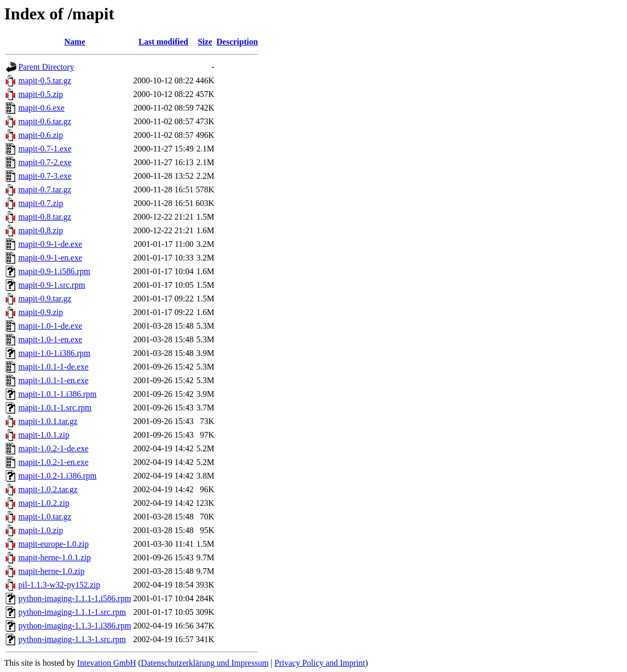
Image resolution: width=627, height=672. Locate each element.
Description (237, 42)
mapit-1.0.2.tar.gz (48, 489)
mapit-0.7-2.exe (45, 162)
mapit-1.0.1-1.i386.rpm (57, 394)
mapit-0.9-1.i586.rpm (54, 271)
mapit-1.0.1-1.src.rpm (55, 408)
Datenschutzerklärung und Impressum (205, 663)
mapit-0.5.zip (41, 94)
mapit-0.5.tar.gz (45, 80)
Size (205, 42)
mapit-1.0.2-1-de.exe (53, 448)
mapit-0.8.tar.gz (45, 217)
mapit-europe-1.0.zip (53, 544)
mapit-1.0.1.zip (44, 435)
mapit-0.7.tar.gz (45, 189)
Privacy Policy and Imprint (320, 663)
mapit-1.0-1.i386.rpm (54, 353)
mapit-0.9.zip (41, 312)
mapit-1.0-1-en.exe (50, 339)
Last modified (163, 42)
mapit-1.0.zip (41, 530)
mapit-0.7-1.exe (45, 149)
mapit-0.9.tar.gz (45, 299)
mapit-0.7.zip (41, 203)
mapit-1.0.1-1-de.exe (53, 367)
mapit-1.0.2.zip (44, 503)
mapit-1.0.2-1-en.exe (53, 462)
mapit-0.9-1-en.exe (50, 258)
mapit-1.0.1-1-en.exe (53, 380)
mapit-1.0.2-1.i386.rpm (57, 476)
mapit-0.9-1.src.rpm (52, 285)
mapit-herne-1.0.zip (51, 571)
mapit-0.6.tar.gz (45, 121)
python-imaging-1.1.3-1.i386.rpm (75, 626)
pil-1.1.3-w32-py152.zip (59, 585)
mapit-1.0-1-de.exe (50, 326)
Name (75, 42)
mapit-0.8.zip (41, 230)
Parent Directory (46, 67)
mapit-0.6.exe (41, 108)
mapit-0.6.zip (41, 135)
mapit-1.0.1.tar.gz (48, 421)
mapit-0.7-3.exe (45, 176)
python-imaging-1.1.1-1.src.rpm (72, 612)
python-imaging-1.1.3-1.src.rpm (72, 639)
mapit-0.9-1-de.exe (50, 244)
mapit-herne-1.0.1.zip (55, 557)
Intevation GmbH (106, 663)
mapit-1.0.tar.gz (45, 517)
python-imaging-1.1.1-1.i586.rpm (75, 598)
